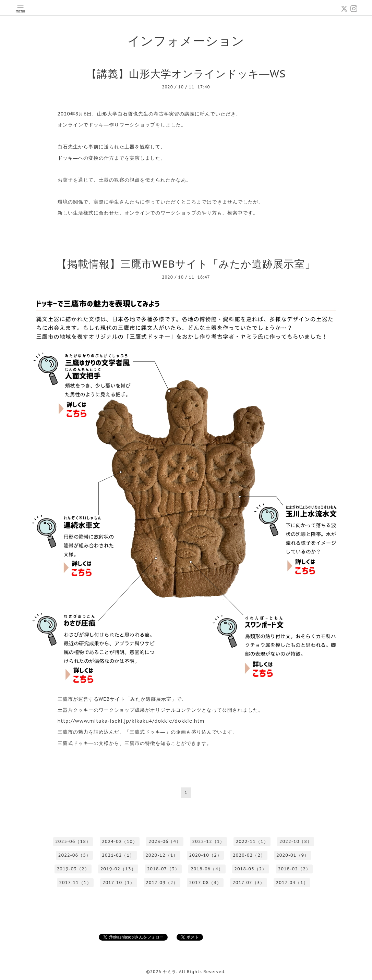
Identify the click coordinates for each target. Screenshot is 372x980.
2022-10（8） (296, 841)
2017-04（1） (292, 883)
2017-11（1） (75, 883)
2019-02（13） (118, 869)
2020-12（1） (162, 855)
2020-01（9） (293, 855)
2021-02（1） (118, 855)
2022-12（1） (208, 841)
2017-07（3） (249, 883)
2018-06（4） (207, 869)
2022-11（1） (252, 841)
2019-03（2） (73, 869)
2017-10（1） (119, 883)
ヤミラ (170, 972)
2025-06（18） (73, 841)
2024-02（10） (120, 841)
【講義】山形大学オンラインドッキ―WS (186, 73)
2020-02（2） (249, 855)
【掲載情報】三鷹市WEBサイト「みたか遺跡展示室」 (186, 264)
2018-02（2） (294, 869)
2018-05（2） (250, 869)
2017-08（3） (205, 883)
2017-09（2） (162, 883)
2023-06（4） (165, 841)
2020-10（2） (206, 855)
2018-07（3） (163, 869)
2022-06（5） (75, 855)
